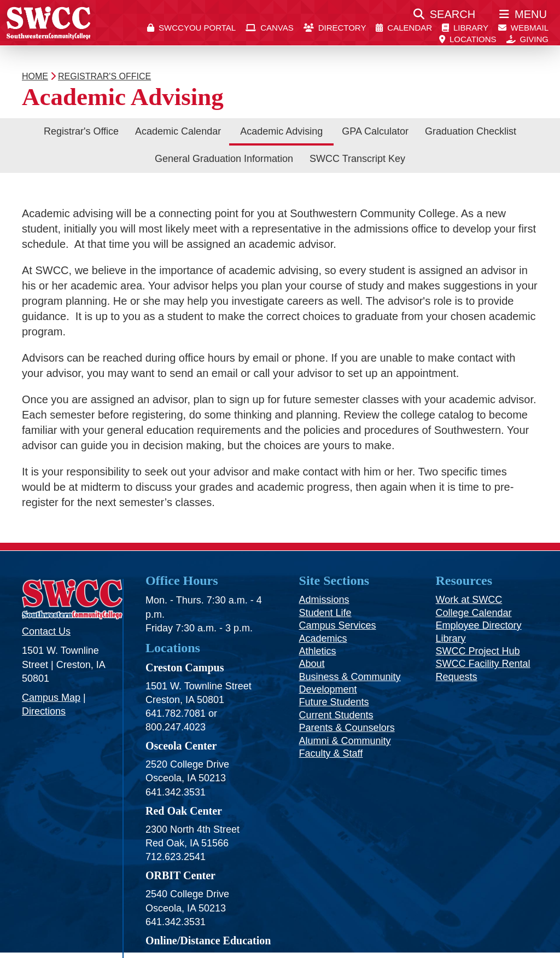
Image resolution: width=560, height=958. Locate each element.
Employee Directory (479, 625)
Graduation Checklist (471, 131)
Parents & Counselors (347, 728)
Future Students (334, 702)
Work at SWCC (469, 600)
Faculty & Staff (331, 753)
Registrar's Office (81, 131)
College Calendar (474, 613)
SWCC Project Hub (478, 651)
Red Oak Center (184, 811)
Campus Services (338, 625)
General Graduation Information (224, 159)
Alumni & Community (345, 741)
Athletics (318, 651)
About (312, 664)
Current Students (336, 715)
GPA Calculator (375, 131)
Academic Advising (281, 131)
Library (451, 638)
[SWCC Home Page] (48, 22)
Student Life (325, 613)
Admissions (324, 600)
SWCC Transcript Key (357, 159)
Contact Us (46, 631)
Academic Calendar (178, 131)
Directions (44, 711)
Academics (323, 638)
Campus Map (51, 698)
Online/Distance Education (208, 940)
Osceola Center (181, 746)
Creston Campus (185, 667)
